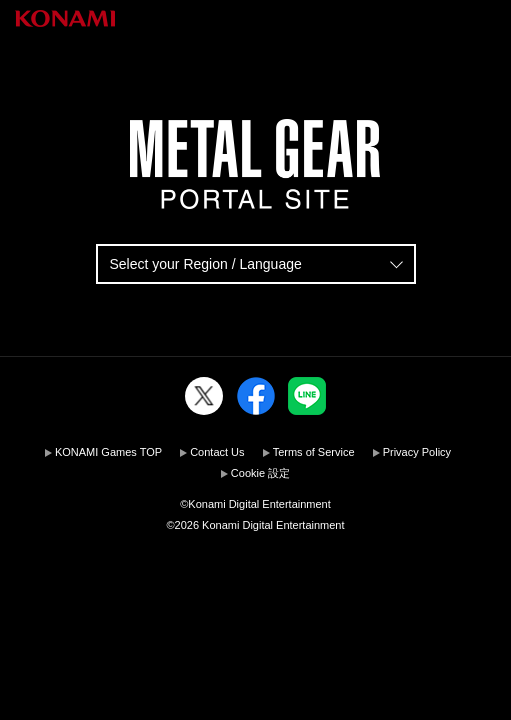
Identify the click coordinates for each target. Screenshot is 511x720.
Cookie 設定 (260, 473)
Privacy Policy (417, 452)
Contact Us (217, 452)
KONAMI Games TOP (108, 452)
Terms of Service (314, 452)
